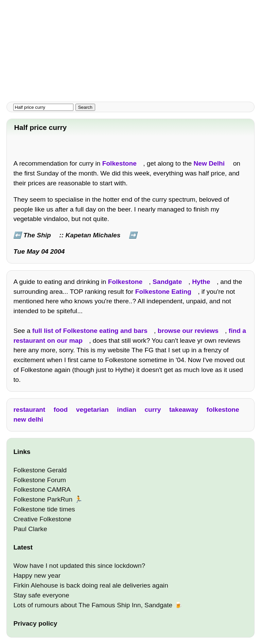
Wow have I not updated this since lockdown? (79, 566)
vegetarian (92, 410)
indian (127, 410)
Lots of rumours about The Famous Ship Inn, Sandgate (93, 605)
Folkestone (119, 163)
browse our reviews (188, 331)
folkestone (223, 410)
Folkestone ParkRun (43, 499)
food (61, 410)
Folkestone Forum (40, 480)
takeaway (184, 410)
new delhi (28, 419)
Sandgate (167, 282)
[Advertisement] (130, 48)
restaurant (29, 410)
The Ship (37, 235)
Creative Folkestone (42, 519)
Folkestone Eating (163, 292)
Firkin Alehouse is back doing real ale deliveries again (91, 585)
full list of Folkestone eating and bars (90, 331)
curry (153, 410)
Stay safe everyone (41, 595)
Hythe (201, 282)
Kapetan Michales (93, 235)
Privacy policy (35, 623)
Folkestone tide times (44, 509)
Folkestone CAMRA (42, 489)
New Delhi (209, 163)
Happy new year (37, 575)
